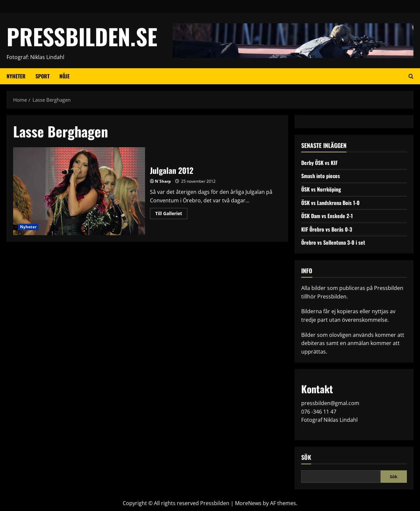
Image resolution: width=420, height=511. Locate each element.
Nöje (64, 76)
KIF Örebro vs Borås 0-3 (327, 229)
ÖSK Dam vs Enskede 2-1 (327, 216)
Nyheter (16, 76)
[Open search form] (411, 76)
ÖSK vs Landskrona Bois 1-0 (330, 203)
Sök (306, 457)
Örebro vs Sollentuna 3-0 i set (333, 242)
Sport (42, 76)
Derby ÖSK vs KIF (319, 163)
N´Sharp (163, 181)
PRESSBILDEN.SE (82, 36)
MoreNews (248, 503)
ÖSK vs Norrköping (321, 189)
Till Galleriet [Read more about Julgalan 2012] (171, 215)
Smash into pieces (321, 176)
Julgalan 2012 (79, 191)
